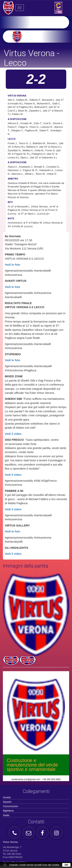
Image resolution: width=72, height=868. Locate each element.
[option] (42, 37)
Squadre (7, 802)
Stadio (6, 815)
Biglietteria (8, 811)
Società (7, 797)
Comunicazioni (10, 806)
